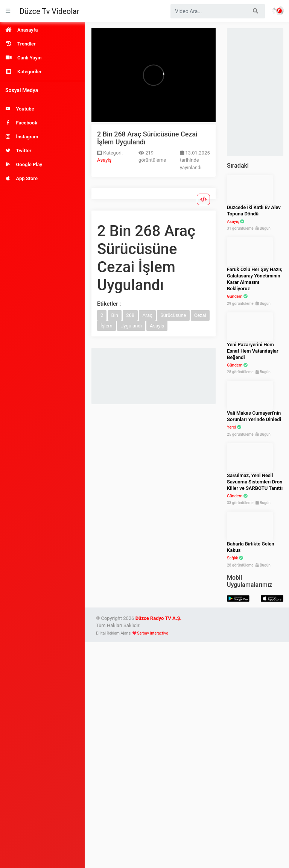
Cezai (200, 315)
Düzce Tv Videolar (49, 11)
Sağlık (233, 558)
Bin (115, 315)
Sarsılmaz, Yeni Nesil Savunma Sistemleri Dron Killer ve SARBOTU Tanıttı (255, 482)
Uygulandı (131, 326)
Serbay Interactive (152, 633)
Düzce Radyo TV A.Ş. (159, 618)
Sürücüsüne (173, 315)
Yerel (231, 427)
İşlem (106, 326)
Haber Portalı (278, 11)
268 (130, 315)
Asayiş (104, 160)
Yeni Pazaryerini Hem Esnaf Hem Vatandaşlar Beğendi (253, 351)
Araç (147, 315)
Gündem (235, 296)
